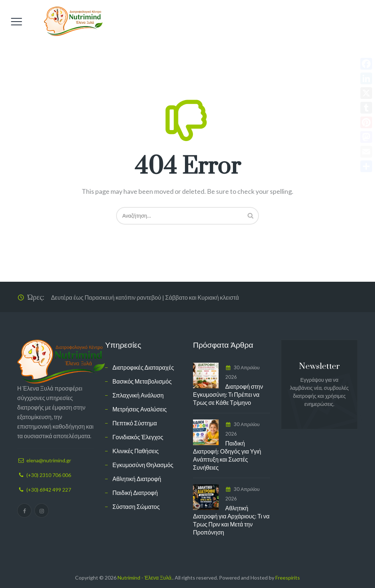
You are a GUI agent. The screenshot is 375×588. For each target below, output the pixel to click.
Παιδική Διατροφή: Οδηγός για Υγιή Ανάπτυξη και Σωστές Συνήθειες (227, 455)
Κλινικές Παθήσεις (136, 451)
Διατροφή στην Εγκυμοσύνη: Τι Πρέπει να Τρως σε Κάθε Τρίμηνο (228, 394)
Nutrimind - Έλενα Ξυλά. (145, 578)
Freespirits (288, 578)
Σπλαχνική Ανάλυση (138, 395)
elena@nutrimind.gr (49, 460)
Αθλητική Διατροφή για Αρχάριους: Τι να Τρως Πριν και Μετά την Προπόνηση (231, 520)
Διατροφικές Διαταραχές (143, 367)
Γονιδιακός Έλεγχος (138, 437)
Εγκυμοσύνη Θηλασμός (143, 465)
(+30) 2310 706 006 (49, 475)
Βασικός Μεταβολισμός (142, 381)
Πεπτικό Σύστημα (135, 423)
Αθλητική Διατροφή (137, 479)
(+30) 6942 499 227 (49, 490)
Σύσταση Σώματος (136, 506)
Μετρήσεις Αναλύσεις (140, 409)
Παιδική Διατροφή (135, 493)
